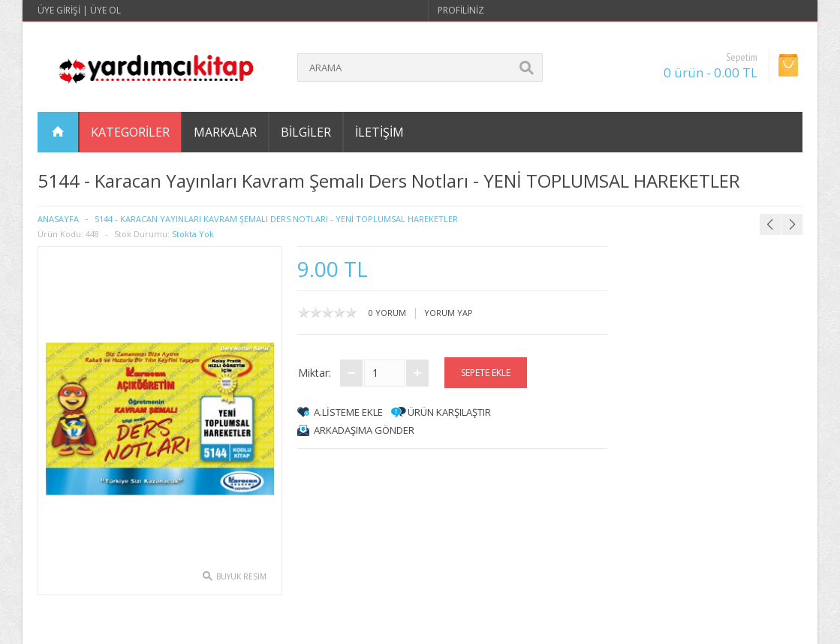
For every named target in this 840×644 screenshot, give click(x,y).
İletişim (379, 132)
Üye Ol (105, 10)
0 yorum (387, 313)
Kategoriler (130, 132)
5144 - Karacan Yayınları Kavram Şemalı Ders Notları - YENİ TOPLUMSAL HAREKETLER (276, 219)
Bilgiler (306, 132)
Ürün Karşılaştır (449, 412)
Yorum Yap (449, 313)
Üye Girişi (59, 10)
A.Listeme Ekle (348, 412)
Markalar (225, 132)
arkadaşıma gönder (364, 430)
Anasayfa (58, 219)
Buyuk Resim (241, 576)
